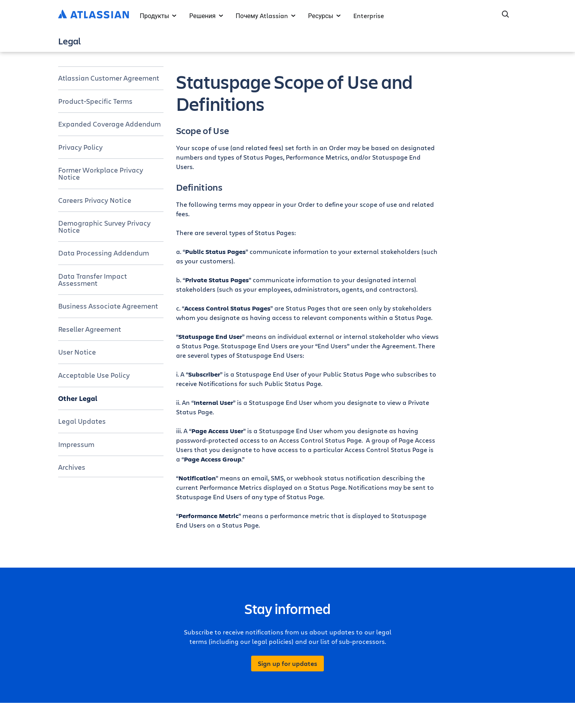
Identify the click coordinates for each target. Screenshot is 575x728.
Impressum (76, 444)
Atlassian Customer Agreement (109, 78)
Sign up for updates (287, 664)
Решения (206, 16)
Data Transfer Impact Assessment (93, 279)
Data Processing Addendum (104, 253)
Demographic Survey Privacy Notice (104, 226)
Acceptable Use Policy (94, 375)
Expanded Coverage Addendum (109, 124)
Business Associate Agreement (108, 306)
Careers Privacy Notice (95, 200)
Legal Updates (82, 421)
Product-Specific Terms (95, 101)
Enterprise (369, 16)
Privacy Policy (80, 147)
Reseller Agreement (90, 329)
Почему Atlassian (266, 16)
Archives (72, 467)
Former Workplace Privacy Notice (101, 173)
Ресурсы (324, 16)
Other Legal (78, 398)
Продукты (158, 16)
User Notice (77, 352)
